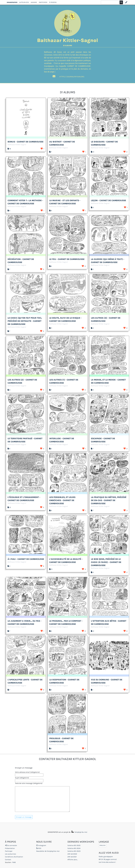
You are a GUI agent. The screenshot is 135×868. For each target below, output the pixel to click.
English (103, 845)
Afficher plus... (73, 860)
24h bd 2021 (72, 857)
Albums (34, 2)
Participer (43, 2)
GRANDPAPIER (12, 2)
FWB (14, 862)
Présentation (10, 848)
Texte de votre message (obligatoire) (29, 783)
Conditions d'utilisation (14, 857)
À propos (53, 2)
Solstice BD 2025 (74, 845)
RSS (39, 848)
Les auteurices (10, 854)
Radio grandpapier (106, 857)
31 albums (68, 45)
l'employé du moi (79, 832)
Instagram (41, 845)
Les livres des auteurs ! (107, 862)
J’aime (42, 149)
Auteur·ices (24, 2)
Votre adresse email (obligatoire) (27, 772)
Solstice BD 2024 (74, 848)
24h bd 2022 (72, 854)
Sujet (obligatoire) (22, 778)
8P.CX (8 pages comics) (108, 859)
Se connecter (11, 845)
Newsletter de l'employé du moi (48, 851)
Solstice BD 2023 (74, 851)
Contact (8, 860)
